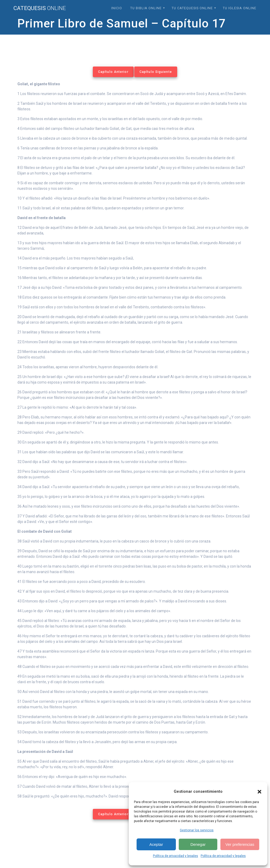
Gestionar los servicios (197, 830)
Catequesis (40, 8)
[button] (259, 792)
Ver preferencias (240, 844)
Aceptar (156, 844)
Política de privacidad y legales (175, 856)
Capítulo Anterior (113, 72)
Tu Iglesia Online (240, 8)
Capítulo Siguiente (156, 72)
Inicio (117, 8)
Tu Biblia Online (146, 8)
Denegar (198, 844)
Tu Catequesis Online (192, 8)
